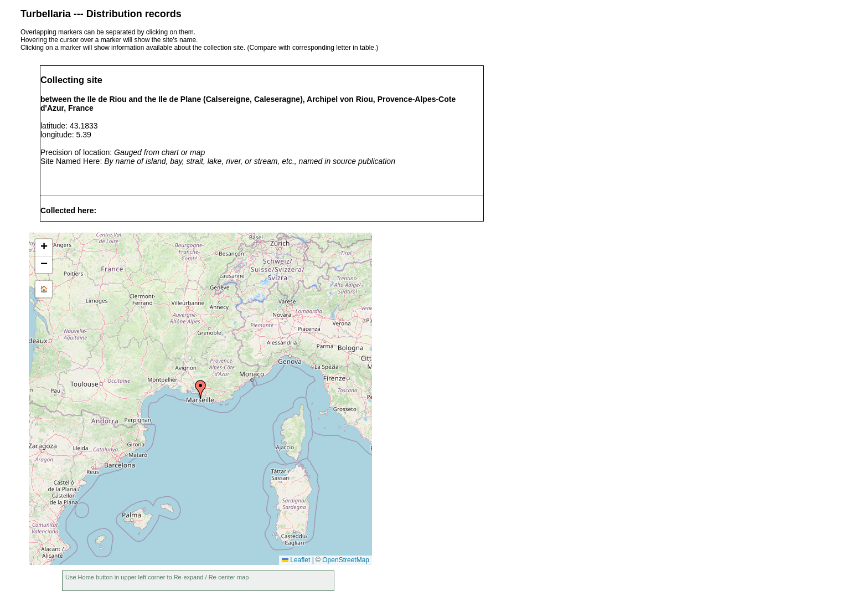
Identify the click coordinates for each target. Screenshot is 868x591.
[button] (200, 389)
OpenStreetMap (346, 560)
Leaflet (296, 560)
